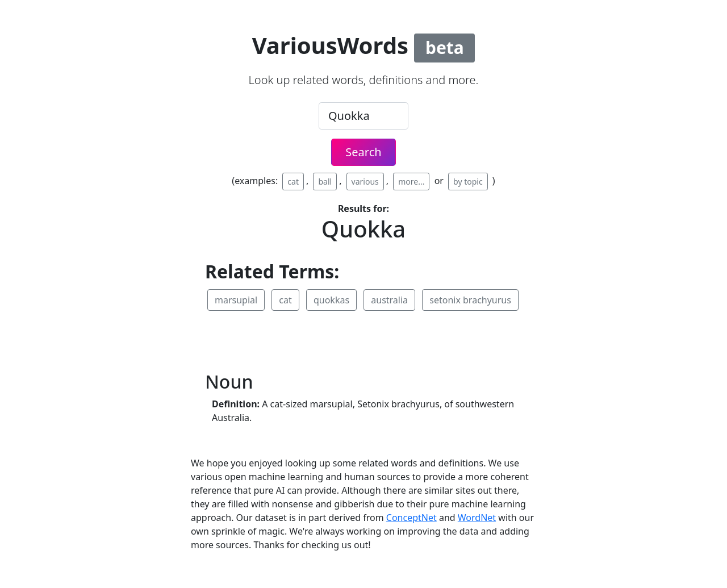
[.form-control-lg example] (363, 116)
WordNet (477, 518)
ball (325, 182)
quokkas (331, 300)
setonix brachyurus (470, 300)
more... (411, 182)
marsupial (236, 300)
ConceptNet (411, 518)
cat (293, 182)
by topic (468, 182)
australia (389, 300)
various (365, 182)
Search (363, 152)
